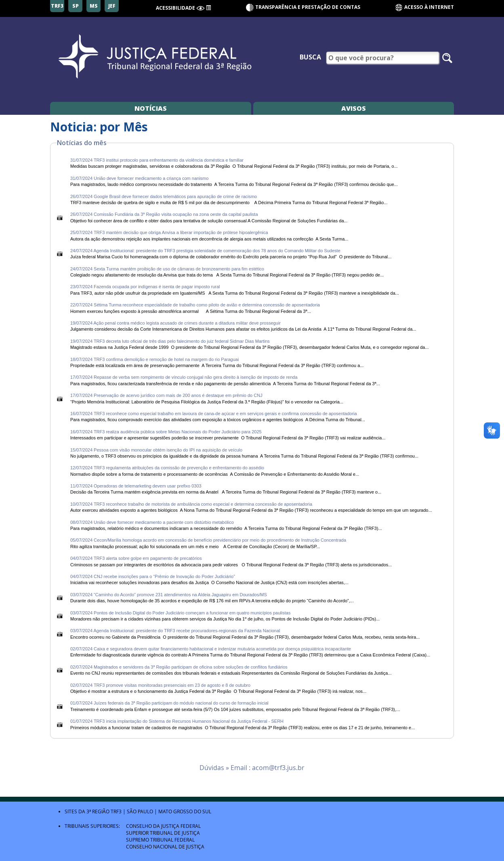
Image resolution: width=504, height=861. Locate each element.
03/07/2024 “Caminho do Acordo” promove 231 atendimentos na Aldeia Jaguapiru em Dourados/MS (169, 595)
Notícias (151, 108)
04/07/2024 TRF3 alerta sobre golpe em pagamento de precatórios (136, 558)
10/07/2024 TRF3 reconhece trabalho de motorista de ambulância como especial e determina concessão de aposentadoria (192, 504)
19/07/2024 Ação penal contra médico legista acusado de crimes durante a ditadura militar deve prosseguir (176, 323)
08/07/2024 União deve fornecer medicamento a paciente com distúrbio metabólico (153, 522)
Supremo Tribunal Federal (160, 840)
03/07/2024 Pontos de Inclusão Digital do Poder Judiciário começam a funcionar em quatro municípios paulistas (180, 613)
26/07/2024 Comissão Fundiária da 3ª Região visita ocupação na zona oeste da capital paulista (164, 214)
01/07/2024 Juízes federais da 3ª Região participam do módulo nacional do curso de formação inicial (169, 703)
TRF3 (116, 811)
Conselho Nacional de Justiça (165, 846)
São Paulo (140, 811)
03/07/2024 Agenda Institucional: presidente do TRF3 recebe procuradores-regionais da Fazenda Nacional (176, 631)
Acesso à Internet (424, 7)
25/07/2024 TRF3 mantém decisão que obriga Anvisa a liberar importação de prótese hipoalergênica (169, 232)
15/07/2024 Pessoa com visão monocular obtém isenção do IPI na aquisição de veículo (157, 450)
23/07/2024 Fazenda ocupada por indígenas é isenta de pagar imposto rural (146, 287)
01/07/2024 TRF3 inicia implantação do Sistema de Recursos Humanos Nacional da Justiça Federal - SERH (177, 721)
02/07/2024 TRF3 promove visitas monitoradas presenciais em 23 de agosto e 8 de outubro (161, 685)
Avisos (354, 108)
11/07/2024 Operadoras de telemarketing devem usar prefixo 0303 (136, 486)
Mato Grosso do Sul (185, 811)
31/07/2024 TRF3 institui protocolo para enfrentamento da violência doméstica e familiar (157, 160)
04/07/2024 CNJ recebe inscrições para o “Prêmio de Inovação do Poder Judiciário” (153, 576)
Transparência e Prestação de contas (308, 7)
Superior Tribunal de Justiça (163, 833)
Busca (310, 57)
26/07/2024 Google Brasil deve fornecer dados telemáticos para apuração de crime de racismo (164, 196)
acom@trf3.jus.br (278, 768)
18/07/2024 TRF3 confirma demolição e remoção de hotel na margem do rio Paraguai (155, 359)
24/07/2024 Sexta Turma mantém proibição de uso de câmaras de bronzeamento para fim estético (168, 269)
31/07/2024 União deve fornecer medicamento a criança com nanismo (139, 178)
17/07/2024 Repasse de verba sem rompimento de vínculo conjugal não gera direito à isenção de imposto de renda (185, 377)
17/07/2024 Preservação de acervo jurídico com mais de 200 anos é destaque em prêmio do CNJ (166, 395)
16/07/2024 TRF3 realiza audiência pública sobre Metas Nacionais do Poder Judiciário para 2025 (167, 432)
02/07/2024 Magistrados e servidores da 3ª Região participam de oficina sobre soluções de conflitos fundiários (179, 667)
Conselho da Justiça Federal (163, 826)
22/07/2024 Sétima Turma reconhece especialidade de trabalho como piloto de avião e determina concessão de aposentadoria (196, 305)
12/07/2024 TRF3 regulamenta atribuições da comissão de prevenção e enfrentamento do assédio (167, 468)
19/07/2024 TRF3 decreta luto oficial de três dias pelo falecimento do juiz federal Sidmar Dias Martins (171, 341)
